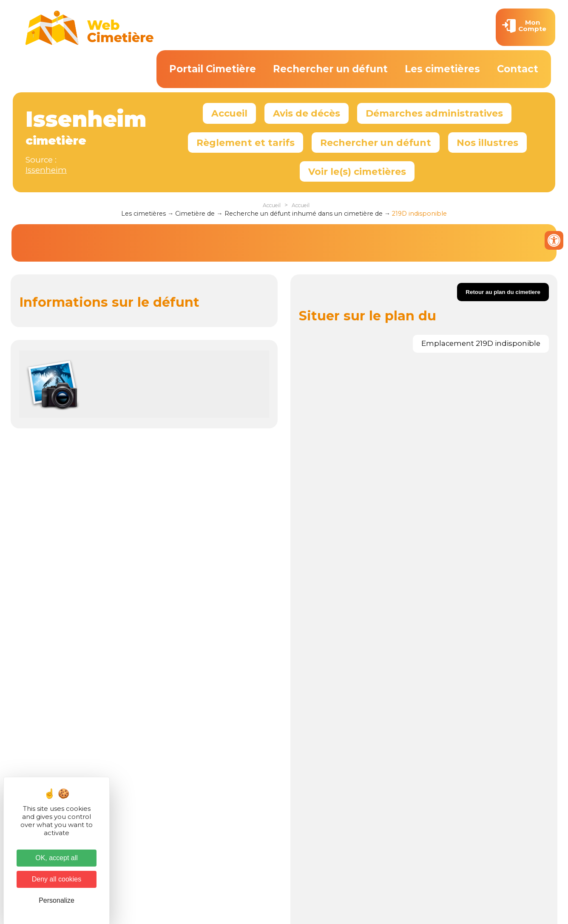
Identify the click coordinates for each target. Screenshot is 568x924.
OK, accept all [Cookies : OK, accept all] (57, 858)
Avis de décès (307, 113)
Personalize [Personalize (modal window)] (57, 900)
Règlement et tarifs (246, 143)
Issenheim (46, 170)
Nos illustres (487, 143)
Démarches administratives (434, 113)
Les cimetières (442, 69)
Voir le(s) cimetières (357, 171)
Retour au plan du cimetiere (503, 292)
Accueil (229, 113)
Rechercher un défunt (330, 69)
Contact (518, 69)
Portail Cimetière (213, 69)
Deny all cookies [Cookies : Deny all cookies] (57, 879)
